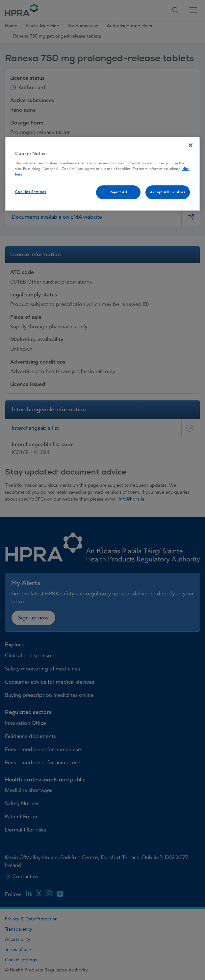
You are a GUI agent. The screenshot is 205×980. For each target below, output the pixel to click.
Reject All (118, 192)
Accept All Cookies (168, 192)
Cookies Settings (31, 192)
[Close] (191, 145)
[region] (103, 174)
